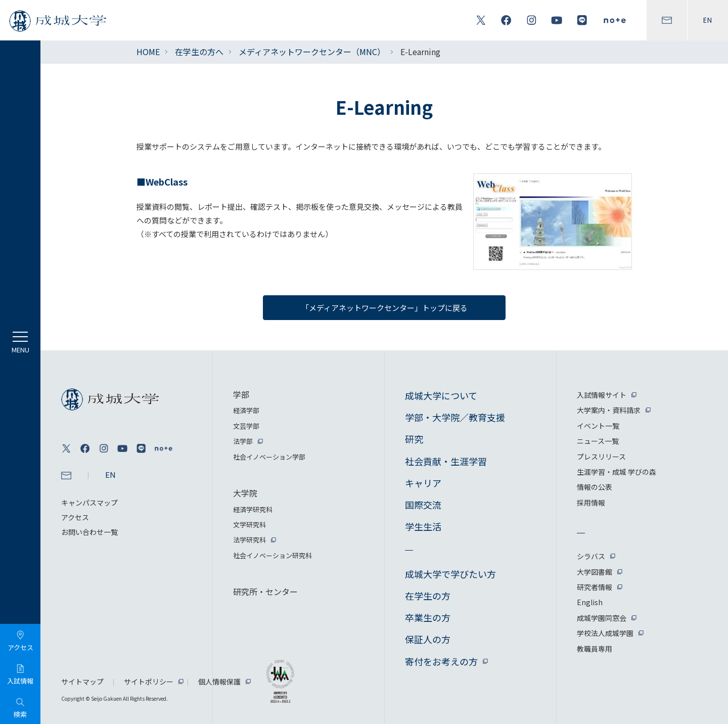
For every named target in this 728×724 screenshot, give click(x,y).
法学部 (243, 441)
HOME (148, 52)
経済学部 (246, 410)
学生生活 (423, 526)
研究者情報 (595, 587)
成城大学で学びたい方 (450, 574)
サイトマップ (82, 682)
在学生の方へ (199, 52)
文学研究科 (249, 525)
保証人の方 (428, 639)
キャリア (423, 483)
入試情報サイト (602, 395)
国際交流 (423, 505)
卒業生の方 (428, 617)
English (590, 602)
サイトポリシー (149, 682)
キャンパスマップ (89, 503)
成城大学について (441, 395)
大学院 (245, 493)
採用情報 (591, 503)
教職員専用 (595, 649)
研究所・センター (265, 592)
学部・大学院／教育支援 (455, 417)
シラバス (591, 556)
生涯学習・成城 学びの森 (617, 472)
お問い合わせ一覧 (89, 532)
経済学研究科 (253, 509)
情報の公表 (595, 487)
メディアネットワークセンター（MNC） (312, 52)
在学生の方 (428, 596)
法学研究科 (249, 540)
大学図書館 (595, 572)
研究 (414, 439)
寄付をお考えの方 (441, 661)
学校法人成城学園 (605, 633)
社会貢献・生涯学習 (446, 461)
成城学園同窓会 (602, 618)
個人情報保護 (219, 682)
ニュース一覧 (598, 441)
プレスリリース (601, 457)
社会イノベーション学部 (269, 457)
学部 (241, 394)
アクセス (75, 517)
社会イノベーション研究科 (272, 555)
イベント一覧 (598, 426)
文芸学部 (246, 426)
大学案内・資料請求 (609, 410)
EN (708, 20)
